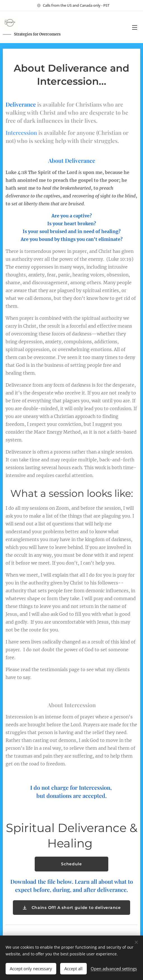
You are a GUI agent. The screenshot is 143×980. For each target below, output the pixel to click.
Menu (135, 27)
